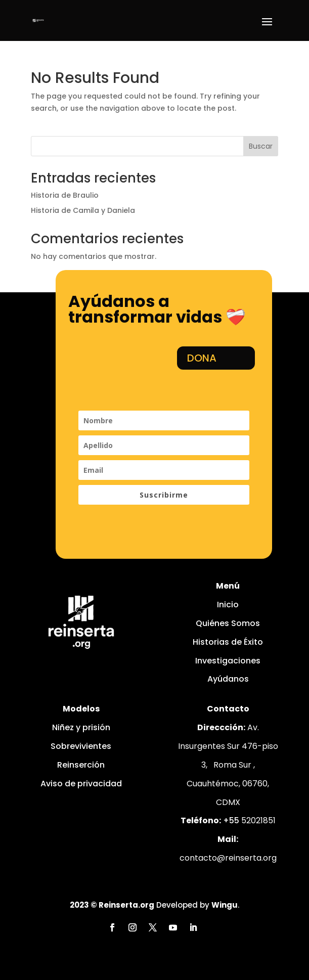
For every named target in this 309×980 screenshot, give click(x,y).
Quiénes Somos (228, 623)
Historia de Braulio (65, 195)
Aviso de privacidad (81, 784)
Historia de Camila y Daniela (83, 210)
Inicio (228, 605)
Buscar (261, 146)
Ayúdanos (228, 679)
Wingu (225, 905)
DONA (202, 358)
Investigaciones (228, 661)
